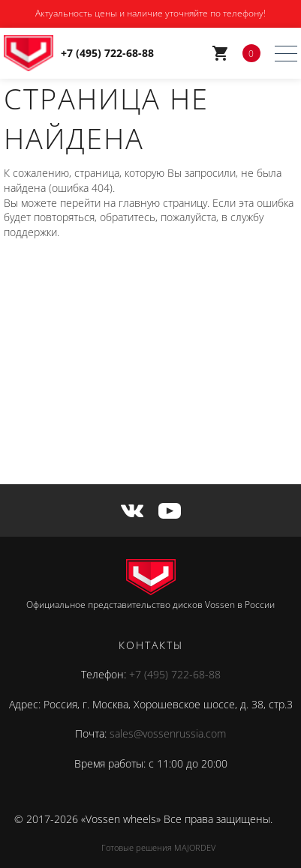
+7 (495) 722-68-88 (175, 674)
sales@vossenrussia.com (168, 733)
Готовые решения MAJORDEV (158, 847)
